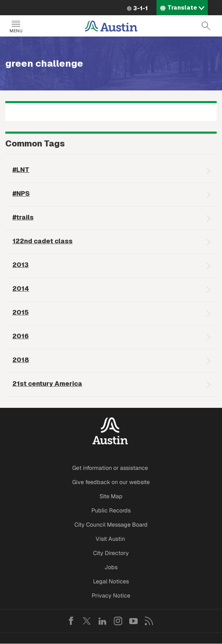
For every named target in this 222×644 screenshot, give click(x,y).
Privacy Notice (111, 596)
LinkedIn (102, 621)
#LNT (21, 170)
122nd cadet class (42, 241)
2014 (21, 288)
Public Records (111, 510)
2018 (21, 360)
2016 (21, 336)
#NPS (21, 193)
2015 (21, 312)
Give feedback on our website (111, 482)
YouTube (133, 621)
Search (206, 26)
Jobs (111, 567)
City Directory (111, 553)
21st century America (47, 384)
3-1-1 (140, 8)
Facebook (71, 621)
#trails (23, 217)
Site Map (111, 496)
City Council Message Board (111, 525)
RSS (149, 621)
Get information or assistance (110, 468)
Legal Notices (111, 581)
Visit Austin (110, 539)
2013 (21, 265)
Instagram (118, 621)
